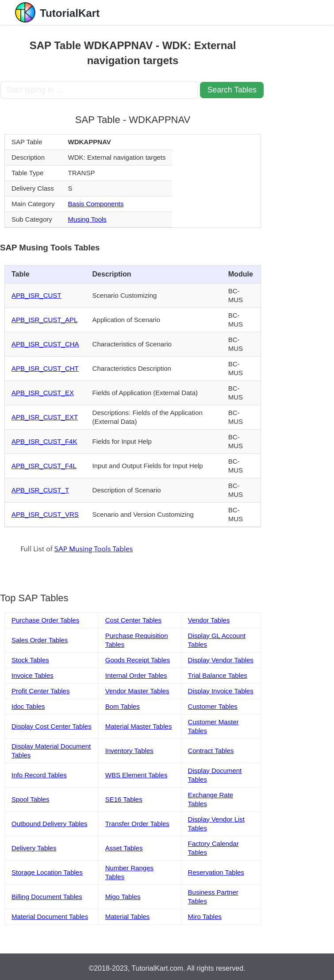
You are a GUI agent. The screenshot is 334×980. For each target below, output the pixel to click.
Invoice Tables (33, 675)
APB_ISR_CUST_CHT (45, 368)
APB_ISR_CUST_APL (44, 320)
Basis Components (96, 204)
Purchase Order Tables (45, 620)
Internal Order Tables (136, 675)
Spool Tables (31, 799)
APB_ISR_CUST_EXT (45, 417)
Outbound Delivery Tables (50, 824)
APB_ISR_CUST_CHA (45, 344)
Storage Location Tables (47, 872)
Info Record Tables (39, 775)
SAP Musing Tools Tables (94, 549)
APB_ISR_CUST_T (40, 490)
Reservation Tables (216, 872)
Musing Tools (87, 219)
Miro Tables (205, 917)
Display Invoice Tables (221, 691)
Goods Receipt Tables (138, 660)
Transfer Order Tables (137, 824)
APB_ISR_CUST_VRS (45, 514)
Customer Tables (213, 706)
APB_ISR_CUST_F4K (44, 441)
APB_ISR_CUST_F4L (44, 466)
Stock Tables (30, 660)
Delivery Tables (34, 848)
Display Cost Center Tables (52, 726)
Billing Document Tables (47, 897)
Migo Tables (123, 897)
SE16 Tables (124, 799)
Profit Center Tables (40, 691)
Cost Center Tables (133, 620)
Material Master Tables (139, 726)
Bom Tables (123, 706)
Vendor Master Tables (137, 691)
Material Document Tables (50, 917)
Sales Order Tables (40, 640)
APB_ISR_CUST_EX (43, 393)
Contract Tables (211, 751)
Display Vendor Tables (221, 660)
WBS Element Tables (136, 775)
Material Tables (128, 917)
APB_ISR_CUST (36, 295)
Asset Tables (124, 848)
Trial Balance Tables (218, 675)
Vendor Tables (209, 620)
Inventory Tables (129, 751)
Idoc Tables (28, 706)
